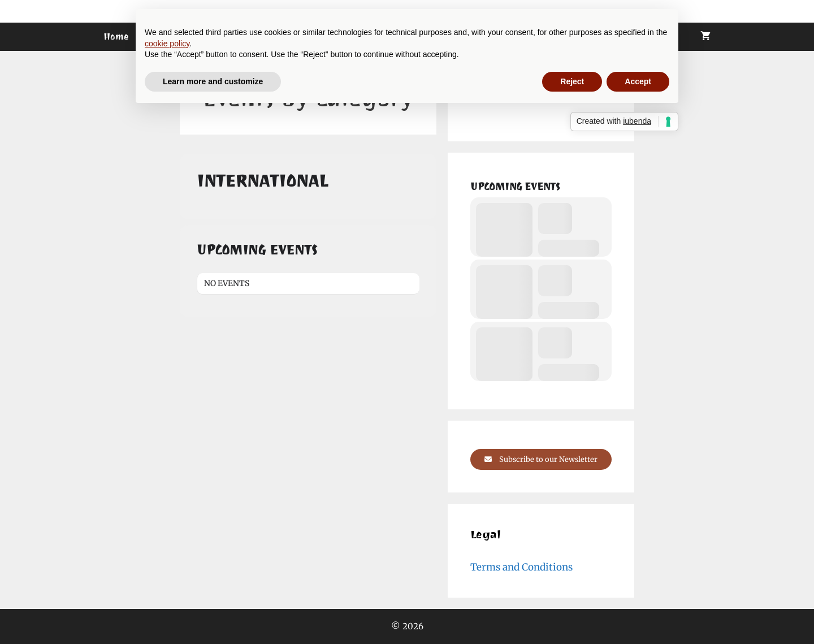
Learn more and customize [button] (213, 81)
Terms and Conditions (521, 567)
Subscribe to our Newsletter (541, 459)
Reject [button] (572, 81)
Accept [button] (638, 81)
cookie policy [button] (167, 44)
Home (116, 36)
